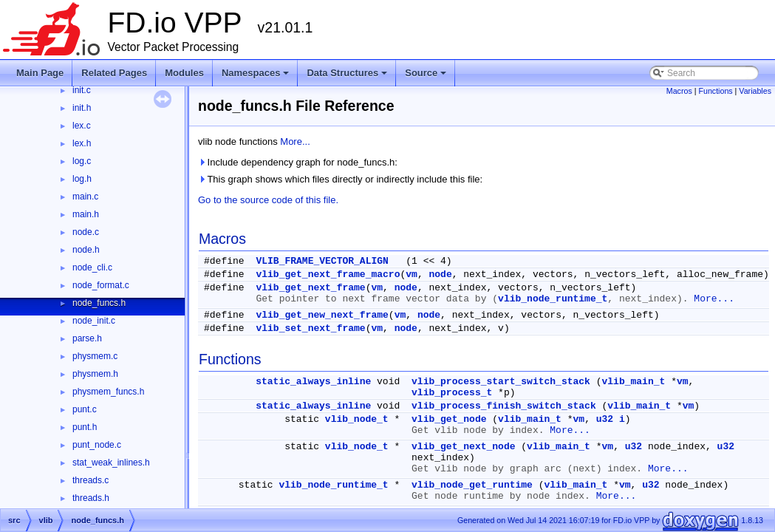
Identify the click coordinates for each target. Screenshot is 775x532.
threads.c (91, 480)
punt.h (85, 427)
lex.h (82, 143)
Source (427, 77)
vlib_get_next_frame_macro (328, 274)
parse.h (87, 338)
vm (412, 274)
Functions (715, 91)
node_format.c (101, 285)
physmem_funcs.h (108, 392)
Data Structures (348, 77)
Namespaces (257, 77)
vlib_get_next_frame (310, 288)
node (441, 274)
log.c (82, 161)
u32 (605, 419)
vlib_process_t (452, 393)
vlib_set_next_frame (310, 328)
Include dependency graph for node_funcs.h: (298, 162)
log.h (82, 179)
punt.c (85, 409)
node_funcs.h (99, 303)
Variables (755, 91)
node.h (86, 250)
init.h (82, 108)
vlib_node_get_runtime (472, 485)
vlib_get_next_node (463, 447)
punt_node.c (97, 445)
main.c (85, 197)
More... (295, 141)
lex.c (82, 126)
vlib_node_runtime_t (553, 299)
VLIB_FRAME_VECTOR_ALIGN (322, 261)
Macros (679, 91)
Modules (184, 73)
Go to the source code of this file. (268, 200)
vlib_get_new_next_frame (322, 315)
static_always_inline (313, 382)
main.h (86, 214)
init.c (82, 90)
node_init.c (94, 321)
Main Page (40, 73)
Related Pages (114, 73)
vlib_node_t (357, 419)
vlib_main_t (634, 382)
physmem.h (95, 374)
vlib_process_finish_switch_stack (504, 406)
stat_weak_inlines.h (111, 463)
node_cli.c (92, 267)
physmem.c (95, 356)
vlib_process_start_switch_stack (501, 382)
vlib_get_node (449, 419)
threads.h (91, 498)
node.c (86, 232)
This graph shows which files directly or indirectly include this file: (340, 179)
